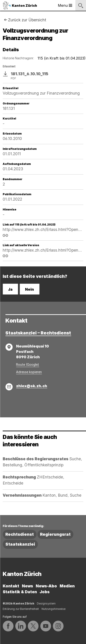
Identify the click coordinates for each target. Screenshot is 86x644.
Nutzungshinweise (53, 609)
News (27, 586)
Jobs (45, 592)
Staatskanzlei (20, 544)
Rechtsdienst (20, 534)
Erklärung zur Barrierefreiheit (21, 609)
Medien (67, 586)
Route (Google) (28, 364)
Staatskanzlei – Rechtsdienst (38, 333)
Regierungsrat (55, 534)
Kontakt (11, 586)
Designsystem (46, 603)
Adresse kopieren (29, 372)
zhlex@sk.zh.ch (32, 386)
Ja (10, 289)
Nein (29, 289)
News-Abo (46, 586)
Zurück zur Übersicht (27, 20)
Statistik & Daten (20, 592)
